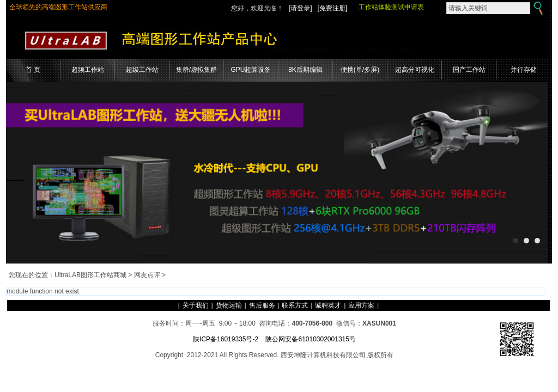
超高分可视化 (415, 70)
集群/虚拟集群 (196, 70)
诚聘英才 (328, 305)
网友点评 (147, 275)
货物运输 (229, 305)
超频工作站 (88, 70)
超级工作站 (142, 70)
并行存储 (524, 70)
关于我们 (196, 305)
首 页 (33, 70)
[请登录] (301, 8)
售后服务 (262, 305)
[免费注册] (333, 8)
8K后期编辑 (305, 70)
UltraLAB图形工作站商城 (90, 275)
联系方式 (295, 305)
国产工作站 (469, 70)
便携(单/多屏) (360, 70)
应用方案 (361, 305)
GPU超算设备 (251, 70)
